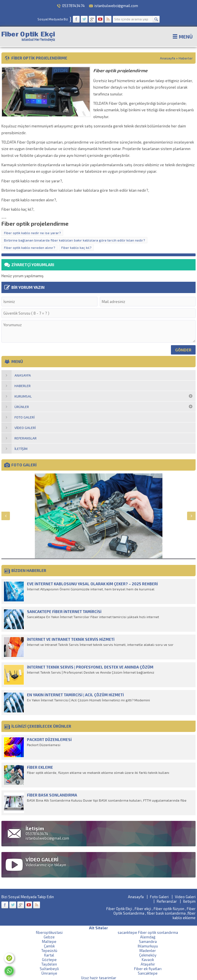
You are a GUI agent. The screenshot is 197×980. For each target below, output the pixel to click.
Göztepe (49, 960)
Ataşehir (148, 964)
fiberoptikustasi (49, 932)
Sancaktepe (148, 973)
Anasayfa (168, 58)
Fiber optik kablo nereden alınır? (29, 247)
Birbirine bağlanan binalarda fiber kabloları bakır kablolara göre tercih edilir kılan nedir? (74, 240)
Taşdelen (49, 964)
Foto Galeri (159, 897)
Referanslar (167, 901)
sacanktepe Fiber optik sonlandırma (148, 932)
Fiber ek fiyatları (148, 969)
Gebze (49, 937)
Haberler (186, 58)
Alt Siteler (98, 928)
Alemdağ (148, 937)
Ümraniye (49, 973)
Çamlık (49, 946)
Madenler (148, 951)
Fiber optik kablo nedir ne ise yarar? (32, 233)
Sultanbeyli (49, 969)
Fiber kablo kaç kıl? (76, 247)
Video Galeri (185, 897)
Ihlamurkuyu (148, 946)
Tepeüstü (49, 951)
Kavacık (148, 960)
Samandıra (148, 941)
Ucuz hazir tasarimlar (99, 978)
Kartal (49, 955)
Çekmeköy (148, 955)
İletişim (189, 901)
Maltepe (49, 941)
